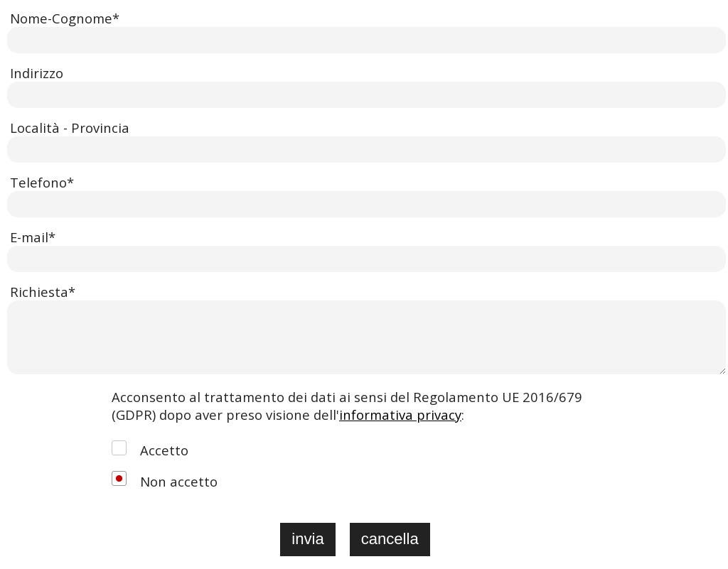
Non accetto (179, 481)
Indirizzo (37, 73)
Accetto (164, 450)
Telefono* (42, 182)
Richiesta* (43, 292)
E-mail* (33, 237)
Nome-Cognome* (65, 18)
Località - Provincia (70, 128)
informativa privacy (400, 414)
